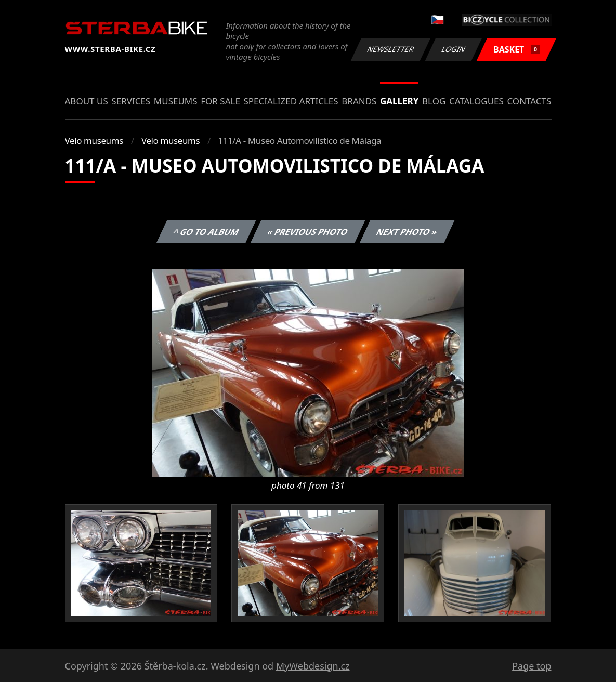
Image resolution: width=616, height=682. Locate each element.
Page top (532, 666)
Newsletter (391, 49)
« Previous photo (308, 232)
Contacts (529, 101)
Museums (176, 101)
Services (131, 101)
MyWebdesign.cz (313, 666)
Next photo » (407, 232)
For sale (220, 101)
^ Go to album (206, 232)
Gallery (399, 101)
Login (454, 49)
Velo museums (94, 141)
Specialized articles (291, 101)
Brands (359, 101)
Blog (434, 101)
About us (87, 101)
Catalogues (476, 101)
